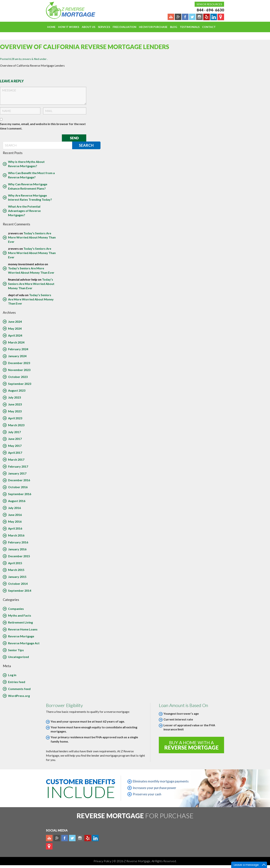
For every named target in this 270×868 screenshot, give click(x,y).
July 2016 (14, 508)
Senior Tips (16, 650)
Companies (16, 609)
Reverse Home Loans (23, 629)
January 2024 (17, 356)
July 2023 (14, 397)
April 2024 (15, 335)
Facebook (65, 838)
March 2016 (16, 535)
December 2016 (19, 480)
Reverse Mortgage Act (24, 643)
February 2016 (18, 542)
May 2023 (15, 411)
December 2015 (19, 556)
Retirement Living (20, 622)
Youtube (49, 838)
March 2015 (16, 570)
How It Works (69, 27)
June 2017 (15, 439)
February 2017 (18, 466)
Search (86, 145)
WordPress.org (19, 696)
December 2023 (19, 363)
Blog (174, 27)
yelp (88, 838)
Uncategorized (18, 657)
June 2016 (15, 515)
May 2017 (15, 446)
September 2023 (20, 384)
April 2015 (15, 563)
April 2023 (15, 418)
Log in (12, 675)
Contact (209, 27)
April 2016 (15, 528)
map (49, 846)
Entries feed (17, 682)
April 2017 (15, 453)
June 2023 (15, 404)
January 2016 (17, 549)
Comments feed (19, 689)
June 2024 (15, 321)
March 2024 (16, 342)
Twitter (72, 838)
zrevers (27, 59)
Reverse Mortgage (21, 636)
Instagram (80, 838)
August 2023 (17, 390)
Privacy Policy (103, 861)
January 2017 (17, 473)
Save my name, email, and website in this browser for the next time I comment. (43, 126)
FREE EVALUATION (124, 27)
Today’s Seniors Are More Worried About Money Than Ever (32, 237)
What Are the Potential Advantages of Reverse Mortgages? (24, 211)
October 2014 (18, 584)
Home (51, 27)
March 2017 (16, 459)
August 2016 (17, 501)
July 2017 (14, 432)
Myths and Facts (20, 615)
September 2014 (20, 590)
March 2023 (16, 425)
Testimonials (190, 27)
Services (104, 27)
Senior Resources (209, 4)
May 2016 (15, 521)
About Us (88, 27)
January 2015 (17, 577)
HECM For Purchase (153, 27)
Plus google (57, 838)
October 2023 (18, 377)
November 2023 (19, 370)
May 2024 (15, 328)
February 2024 (18, 349)
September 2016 (20, 494)
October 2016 (18, 487)
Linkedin (95, 838)
